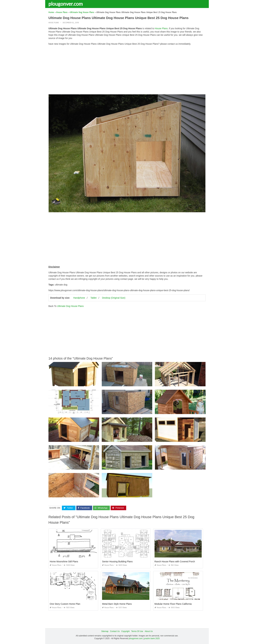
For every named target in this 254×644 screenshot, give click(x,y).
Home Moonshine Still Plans (64, 562)
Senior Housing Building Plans (117, 562)
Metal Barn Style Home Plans (117, 604)
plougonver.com (66, 4)
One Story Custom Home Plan (65, 604)
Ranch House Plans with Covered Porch (175, 562)
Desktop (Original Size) (114, 298)
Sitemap (105, 631)
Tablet (93, 298)
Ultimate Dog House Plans (70, 306)
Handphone (79, 298)
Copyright (125, 631)
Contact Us (115, 631)
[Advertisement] (127, 71)
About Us (149, 631)
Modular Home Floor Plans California (173, 604)
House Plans (54, 23)
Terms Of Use (137, 631)
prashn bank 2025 (152, 638)
